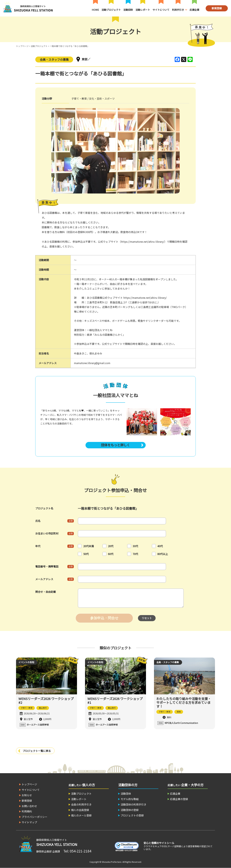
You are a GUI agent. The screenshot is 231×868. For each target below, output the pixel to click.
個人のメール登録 (81, 815)
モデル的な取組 (130, 799)
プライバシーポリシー (34, 817)
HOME (95, 10)
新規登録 (217, 8)
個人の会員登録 (80, 810)
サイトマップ (29, 822)
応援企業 (194, 10)
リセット (147, 618)
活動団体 (128, 10)
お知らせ (27, 795)
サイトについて (161, 10)
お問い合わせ (29, 806)
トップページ (22, 46)
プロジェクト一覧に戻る (37, 751)
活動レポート (143, 10)
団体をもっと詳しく (116, 445)
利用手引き (178, 10)
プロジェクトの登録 (132, 815)
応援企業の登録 (179, 799)
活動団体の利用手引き (133, 804)
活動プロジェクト (111, 10)
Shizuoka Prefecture (112, 862)
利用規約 (27, 811)
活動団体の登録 (130, 810)
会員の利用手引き (81, 804)
